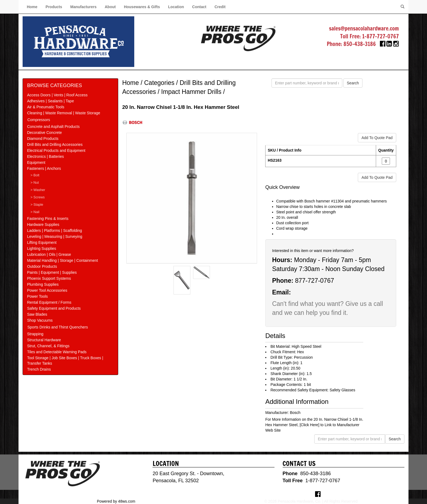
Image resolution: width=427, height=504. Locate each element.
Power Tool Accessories (47, 290)
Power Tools (37, 296)
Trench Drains (39, 369)
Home (32, 7)
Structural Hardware (44, 340)
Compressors (39, 120)
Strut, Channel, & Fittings (48, 346)
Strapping (35, 334)
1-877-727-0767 (381, 36)
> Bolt (35, 175)
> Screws (38, 197)
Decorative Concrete (44, 133)
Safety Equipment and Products (54, 308)
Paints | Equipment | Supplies (52, 272)
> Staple (37, 205)
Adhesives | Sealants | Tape (50, 101)
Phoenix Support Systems (49, 278)
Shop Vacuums (40, 320)
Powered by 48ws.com (116, 501)
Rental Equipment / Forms (49, 302)
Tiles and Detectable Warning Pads (57, 352)
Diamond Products (43, 139)
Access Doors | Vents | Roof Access (57, 95)
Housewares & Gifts (142, 7)
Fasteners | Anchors (44, 168)
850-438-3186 (360, 44)
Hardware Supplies (43, 225)
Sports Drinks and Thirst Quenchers (57, 327)
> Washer (38, 190)
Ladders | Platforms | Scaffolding (54, 231)
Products (54, 7)
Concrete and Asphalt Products (53, 127)
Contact (199, 7)
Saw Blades (37, 314)
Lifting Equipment (42, 242)
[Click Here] (309, 425)
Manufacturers (83, 7)
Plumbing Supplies (43, 284)
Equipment (36, 162)
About (110, 7)
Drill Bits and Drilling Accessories (55, 145)
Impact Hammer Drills (191, 92)
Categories (159, 83)
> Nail (35, 212)
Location (176, 7)
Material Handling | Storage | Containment (62, 260)
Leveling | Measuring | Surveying (55, 236)
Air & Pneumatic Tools (46, 107)
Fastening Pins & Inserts (48, 219)
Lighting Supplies (42, 248)
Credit (220, 7)
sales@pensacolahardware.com (364, 28)
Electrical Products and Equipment (56, 150)
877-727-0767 (314, 281)
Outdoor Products (42, 266)
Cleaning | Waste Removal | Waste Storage (63, 113)
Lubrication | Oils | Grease (49, 254)
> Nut (35, 183)
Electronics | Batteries (45, 156)
